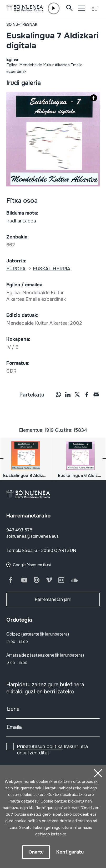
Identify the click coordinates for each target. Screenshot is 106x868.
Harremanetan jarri (53, 599)
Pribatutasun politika (40, 747)
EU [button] (94, 9)
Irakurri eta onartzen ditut (52, 750)
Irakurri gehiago (47, 828)
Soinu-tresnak (22, 24)
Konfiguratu (70, 852)
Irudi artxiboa (21, 221)
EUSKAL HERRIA (52, 269)
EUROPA (16, 269)
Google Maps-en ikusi (32, 565)
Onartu (36, 852)
